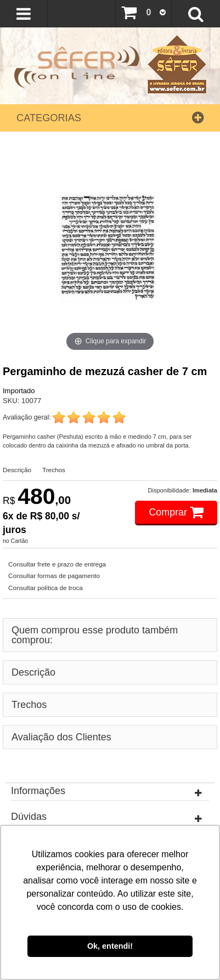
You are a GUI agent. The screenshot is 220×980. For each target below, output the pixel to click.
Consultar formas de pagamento (54, 576)
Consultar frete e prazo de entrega (57, 564)
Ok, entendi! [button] (110, 946)
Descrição (17, 470)
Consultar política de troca (46, 588)
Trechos (54, 470)
